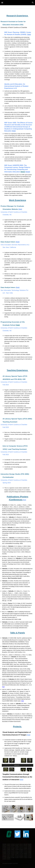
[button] (2, 3)
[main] (18, 16)
